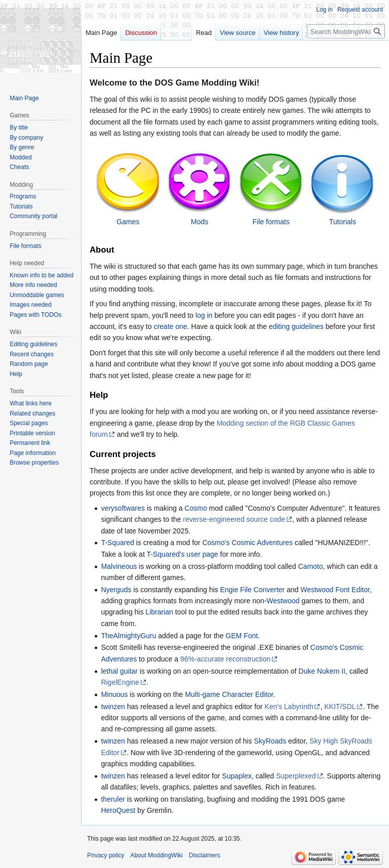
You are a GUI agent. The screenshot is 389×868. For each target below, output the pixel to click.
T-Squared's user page (182, 554)
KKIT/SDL (340, 707)
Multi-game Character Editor (229, 694)
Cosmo (196, 508)
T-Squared (117, 543)
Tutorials (343, 222)
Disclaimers (205, 855)
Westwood (283, 601)
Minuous (114, 694)
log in (204, 315)
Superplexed (296, 776)
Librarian (159, 612)
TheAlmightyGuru (128, 636)
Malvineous (119, 566)
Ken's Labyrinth (289, 707)
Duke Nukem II (322, 671)
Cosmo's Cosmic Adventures (247, 543)
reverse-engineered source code (234, 519)
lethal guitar (119, 671)
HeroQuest (118, 810)
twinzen (113, 707)
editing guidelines (296, 326)
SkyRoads (270, 741)
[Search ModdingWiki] (346, 31)
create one (170, 326)
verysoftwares (123, 508)
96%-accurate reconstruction (225, 659)
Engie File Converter (252, 590)
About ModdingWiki (156, 855)
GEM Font (242, 636)
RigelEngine (120, 682)
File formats (271, 222)
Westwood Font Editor (335, 590)
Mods (200, 222)
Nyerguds (116, 590)
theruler (113, 799)
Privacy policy (106, 855)
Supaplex (237, 776)
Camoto (310, 566)
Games (128, 222)
